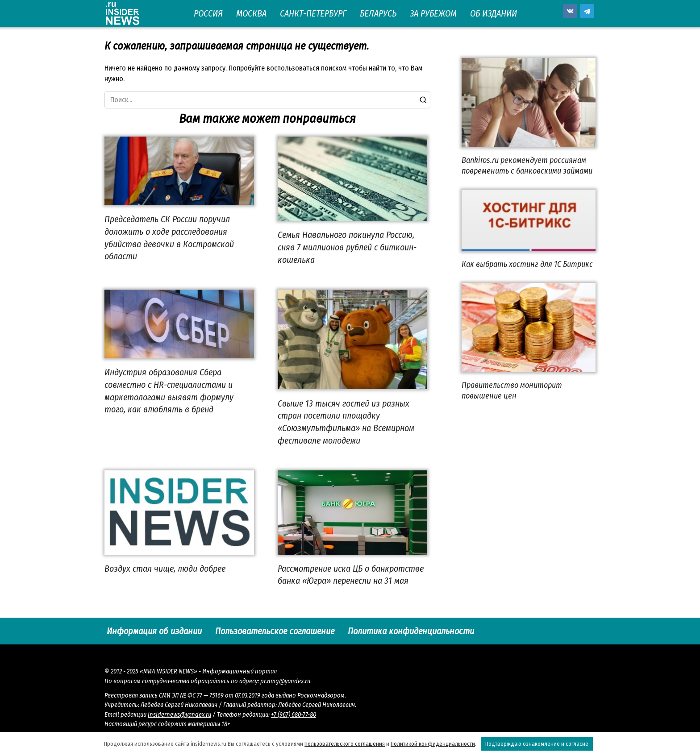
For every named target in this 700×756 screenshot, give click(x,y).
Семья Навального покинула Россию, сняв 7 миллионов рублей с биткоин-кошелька (347, 247)
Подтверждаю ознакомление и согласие (537, 744)
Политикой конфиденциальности (433, 744)
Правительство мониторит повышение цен (512, 390)
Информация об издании (154, 631)
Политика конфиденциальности (411, 631)
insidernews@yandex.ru (179, 715)
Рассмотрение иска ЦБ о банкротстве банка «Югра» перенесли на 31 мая (351, 575)
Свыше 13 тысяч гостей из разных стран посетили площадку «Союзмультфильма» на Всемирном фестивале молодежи (346, 422)
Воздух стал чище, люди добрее (165, 569)
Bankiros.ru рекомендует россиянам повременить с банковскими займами (527, 165)
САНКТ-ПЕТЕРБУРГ (313, 13)
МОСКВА (251, 13)
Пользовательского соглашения (345, 744)
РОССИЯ (208, 13)
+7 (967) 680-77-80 (294, 715)
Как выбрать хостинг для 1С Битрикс (527, 264)
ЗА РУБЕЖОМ (433, 13)
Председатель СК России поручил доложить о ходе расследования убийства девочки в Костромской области (169, 238)
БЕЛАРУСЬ (378, 13)
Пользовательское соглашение (275, 631)
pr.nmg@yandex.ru (285, 681)
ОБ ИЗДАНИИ (494, 13)
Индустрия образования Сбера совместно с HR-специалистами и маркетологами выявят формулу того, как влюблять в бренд (169, 391)
